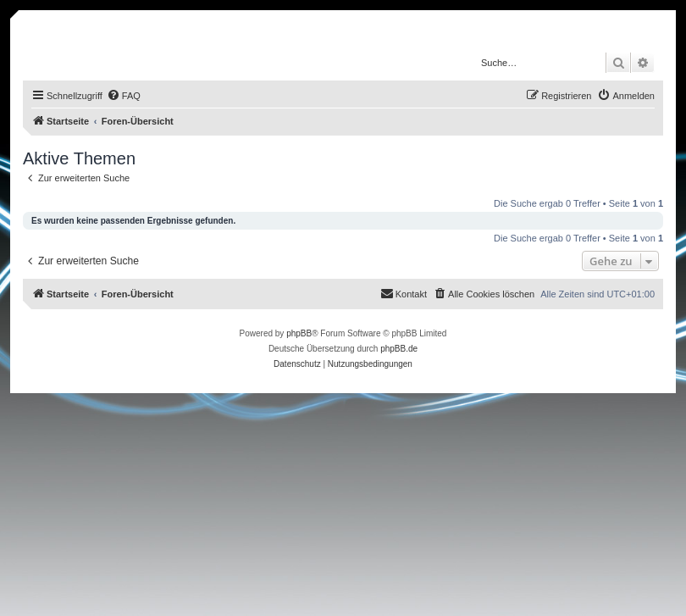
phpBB (299, 333)
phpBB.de (399, 349)
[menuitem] (124, 96)
